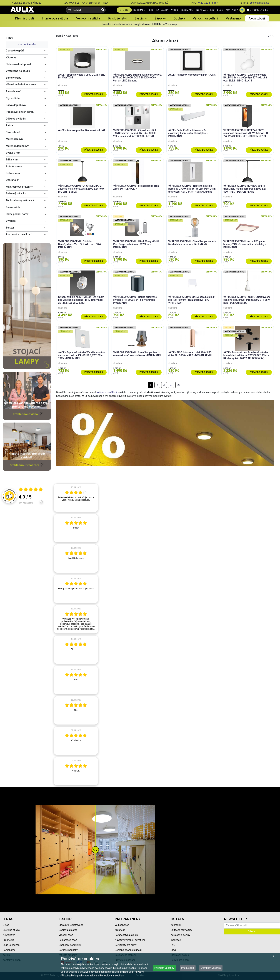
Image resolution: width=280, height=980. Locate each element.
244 (26, 503)
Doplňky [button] (179, 18)
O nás (6, 925)
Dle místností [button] (24, 18)
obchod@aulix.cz (259, 3)
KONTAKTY (232, 10)
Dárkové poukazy (68, 950)
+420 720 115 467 (208, 3)
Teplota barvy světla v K (20, 200)
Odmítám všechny (211, 968)
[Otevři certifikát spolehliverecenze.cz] (31, 490)
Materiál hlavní (15, 139)
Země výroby (14, 78)
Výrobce (11, 221)
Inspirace (176, 940)
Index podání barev (17, 214)
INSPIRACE (202, 10)
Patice (10, 125)
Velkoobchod (122, 925)
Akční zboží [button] (257, 18)
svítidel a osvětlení (107, 392)
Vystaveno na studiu (18, 71)
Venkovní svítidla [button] (88, 18)
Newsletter (9, 935)
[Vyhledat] (103, 10)
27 (179, 385)
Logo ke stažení (11, 945)
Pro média (8, 940)
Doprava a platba (68, 930)
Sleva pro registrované (71, 925)
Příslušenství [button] (117, 18)
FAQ (213, 10)
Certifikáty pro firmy (126, 945)
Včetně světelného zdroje (21, 85)
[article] (76, 498)
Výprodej (11, 57)
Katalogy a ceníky (180, 935)
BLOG (220, 10)
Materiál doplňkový (17, 146)
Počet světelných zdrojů (20, 112)
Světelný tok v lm (16, 193)
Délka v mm (13, 173)
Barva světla (13, 207)
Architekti (120, 930)
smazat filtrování (27, 44)
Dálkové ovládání (16, 119)
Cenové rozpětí (15, 51)
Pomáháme (9, 950)
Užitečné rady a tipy (182, 930)
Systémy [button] (141, 18)
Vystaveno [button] (233, 18)
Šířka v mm (13, 160)
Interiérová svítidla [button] (55, 18)
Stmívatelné (13, 132)
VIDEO (175, 10)
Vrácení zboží (66, 935)
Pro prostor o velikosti (19, 234)
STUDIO (124, 10)
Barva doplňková (16, 105)
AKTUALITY (162, 10)
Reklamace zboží (68, 940)
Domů (60, 36)
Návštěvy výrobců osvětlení (130, 940)
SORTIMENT (140, 10)
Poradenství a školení (127, 935)
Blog (173, 950)
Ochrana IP (12, 180)
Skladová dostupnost (18, 64)
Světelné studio (11, 930)
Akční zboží (72, 36)
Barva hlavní (13, 91)
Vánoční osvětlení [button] (205, 18)
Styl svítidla (13, 98)
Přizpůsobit (188, 968)
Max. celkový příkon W (19, 187)
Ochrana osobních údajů (128, 950)
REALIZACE (187, 10)
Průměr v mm (14, 166)
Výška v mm (13, 153)
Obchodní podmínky (70, 945)
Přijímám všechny (164, 968)
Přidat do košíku (94, 94)
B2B (152, 10)
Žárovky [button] (160, 18)
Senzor (10, 228)
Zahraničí (176, 925)
